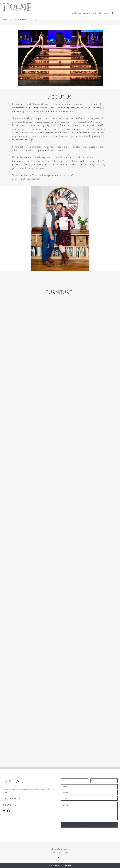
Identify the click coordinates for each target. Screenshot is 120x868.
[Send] (89, 825)
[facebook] (113, 13)
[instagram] (9, 811)
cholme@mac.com (81, 13)
